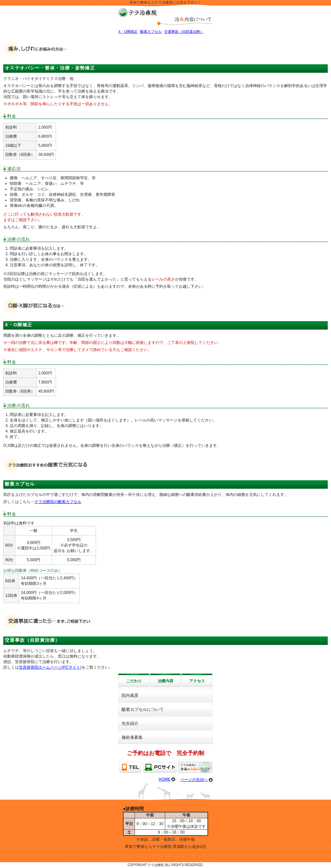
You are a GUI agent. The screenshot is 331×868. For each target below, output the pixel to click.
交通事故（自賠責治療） (184, 31)
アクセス (197, 681)
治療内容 (165, 681)
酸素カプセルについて (143, 709)
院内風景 (130, 695)
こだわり (134, 681)
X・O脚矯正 (128, 31)
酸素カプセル (151, 31)
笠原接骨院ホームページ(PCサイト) (50, 667)
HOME (165, 779)
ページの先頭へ (194, 780)
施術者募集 (132, 737)
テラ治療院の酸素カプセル (58, 502)
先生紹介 (130, 723)
